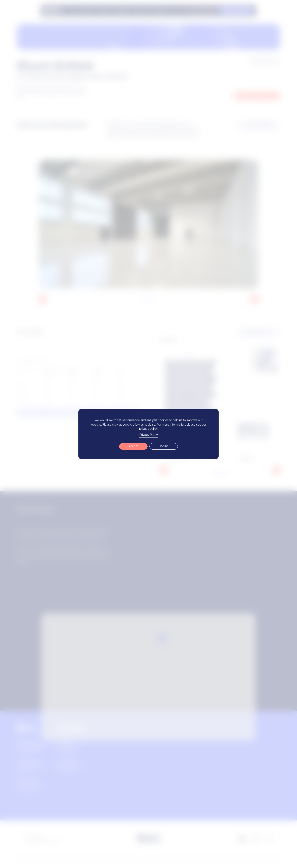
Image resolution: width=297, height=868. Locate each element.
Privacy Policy (149, 435)
